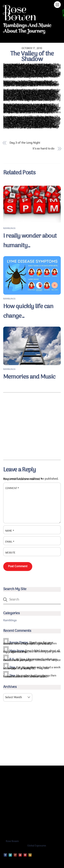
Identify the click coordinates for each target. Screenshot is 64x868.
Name (10, 531)
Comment (12, 488)
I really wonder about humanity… (30, 241)
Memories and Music (29, 377)
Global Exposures (37, 846)
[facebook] (5, 855)
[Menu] (57, 5)
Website (10, 553)
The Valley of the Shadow (32, 57)
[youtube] (20, 855)
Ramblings (9, 228)
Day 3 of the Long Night (25, 143)
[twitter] (10, 855)
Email (10, 542)
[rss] (30, 855)
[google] (15, 855)
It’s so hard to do (44, 149)
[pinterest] (25, 855)
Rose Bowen (12, 841)
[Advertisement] (32, 426)
